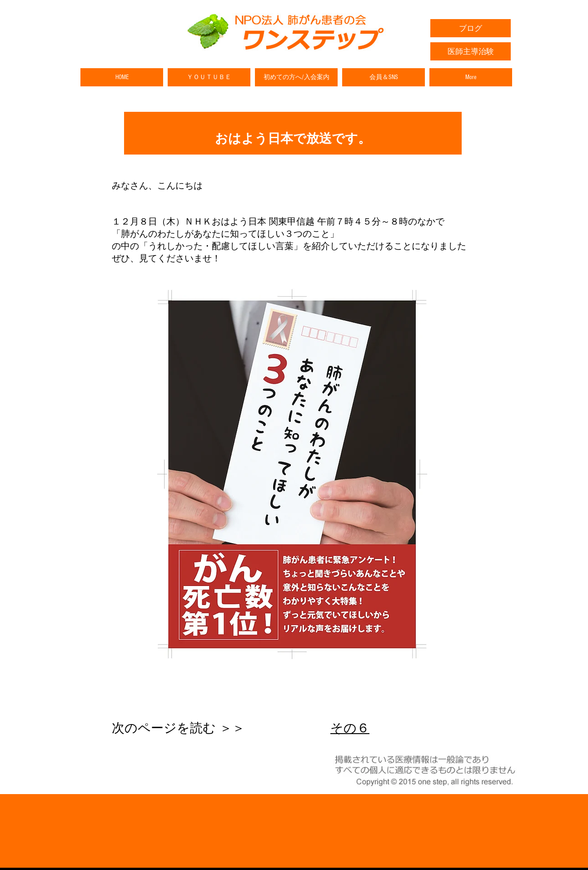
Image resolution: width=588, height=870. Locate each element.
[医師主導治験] (471, 51)
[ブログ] (471, 28)
